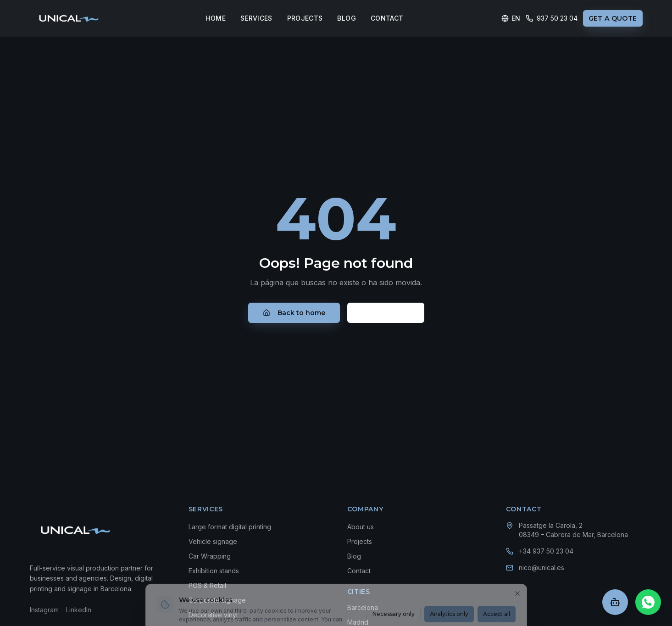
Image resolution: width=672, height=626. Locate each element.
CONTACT (387, 18)
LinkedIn (79, 610)
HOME (215, 18)
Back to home (294, 313)
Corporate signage (217, 600)
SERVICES (256, 18)
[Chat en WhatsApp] (648, 602)
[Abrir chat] (615, 602)
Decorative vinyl (213, 615)
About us (361, 527)
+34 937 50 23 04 (546, 551)
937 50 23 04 (552, 18)
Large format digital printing (230, 527)
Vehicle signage (213, 541)
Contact (359, 571)
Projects (360, 541)
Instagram (44, 610)
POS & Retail (207, 585)
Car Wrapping (210, 556)
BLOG (346, 18)
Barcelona (363, 607)
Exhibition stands (214, 571)
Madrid (358, 622)
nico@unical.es (541, 568)
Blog (354, 556)
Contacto (386, 313)
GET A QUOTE (613, 18)
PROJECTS (305, 18)
